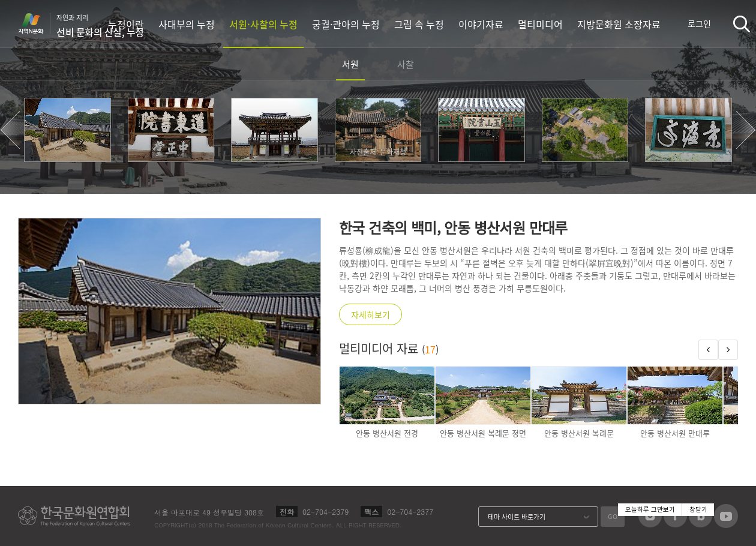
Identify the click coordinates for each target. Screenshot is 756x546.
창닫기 (698, 510)
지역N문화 (37, 23)
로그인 (699, 23)
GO (613, 516)
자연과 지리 (100, 26)
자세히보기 (370, 314)
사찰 (406, 64)
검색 (742, 24)
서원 (350, 64)
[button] (10, 130)
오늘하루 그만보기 (650, 510)
